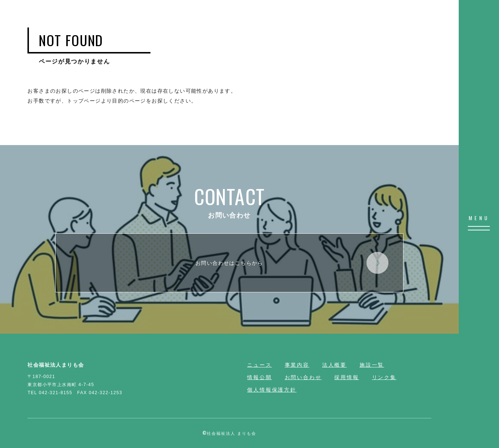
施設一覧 (372, 365)
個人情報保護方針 (272, 390)
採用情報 (347, 377)
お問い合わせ (303, 377)
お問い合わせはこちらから (292, 263)
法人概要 (334, 365)
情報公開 (259, 377)
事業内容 (297, 365)
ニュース (259, 365)
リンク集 (384, 377)
